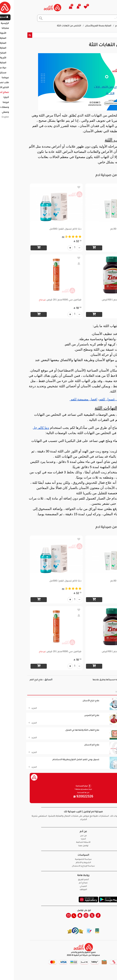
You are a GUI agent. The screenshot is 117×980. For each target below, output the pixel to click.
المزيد (8, 708)
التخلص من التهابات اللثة (44, 26)
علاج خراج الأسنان (66, 701)
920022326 (59, 797)
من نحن (59, 836)
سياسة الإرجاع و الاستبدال (59, 866)
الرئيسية (108, 26)
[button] (55, 8)
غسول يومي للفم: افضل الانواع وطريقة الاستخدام (51, 760)
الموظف (58, 890)
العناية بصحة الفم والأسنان (74, 26)
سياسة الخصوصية (59, 860)
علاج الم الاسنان (67, 745)
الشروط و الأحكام (59, 863)
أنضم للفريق (59, 880)
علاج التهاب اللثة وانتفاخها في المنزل (58, 730)
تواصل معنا (104, 973)
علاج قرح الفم (11, 680)
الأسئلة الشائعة (58, 842)
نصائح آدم (95, 26)
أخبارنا (59, 839)
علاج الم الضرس (67, 716)
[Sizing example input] (61, 35)
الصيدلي (58, 886)
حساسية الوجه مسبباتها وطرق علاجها (86, 680)
